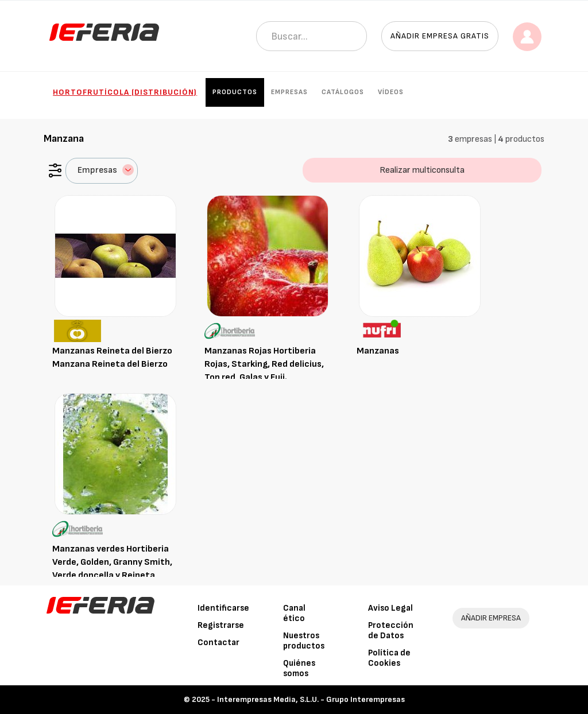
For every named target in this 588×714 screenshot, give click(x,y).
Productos (235, 92)
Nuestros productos (304, 641)
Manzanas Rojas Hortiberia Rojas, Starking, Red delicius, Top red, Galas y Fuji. (264, 364)
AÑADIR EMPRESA (491, 618)
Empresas (289, 92)
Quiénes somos (299, 668)
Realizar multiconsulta (422, 170)
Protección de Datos (391, 630)
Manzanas (378, 351)
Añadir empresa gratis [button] (440, 36)
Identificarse (223, 608)
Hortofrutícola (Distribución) (125, 92)
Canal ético (294, 613)
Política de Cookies (389, 658)
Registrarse (221, 625)
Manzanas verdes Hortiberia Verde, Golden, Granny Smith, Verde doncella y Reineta (112, 562)
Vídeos (391, 92)
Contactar (218, 643)
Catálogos (343, 92)
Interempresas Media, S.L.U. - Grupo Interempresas (311, 699)
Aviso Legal (390, 608)
